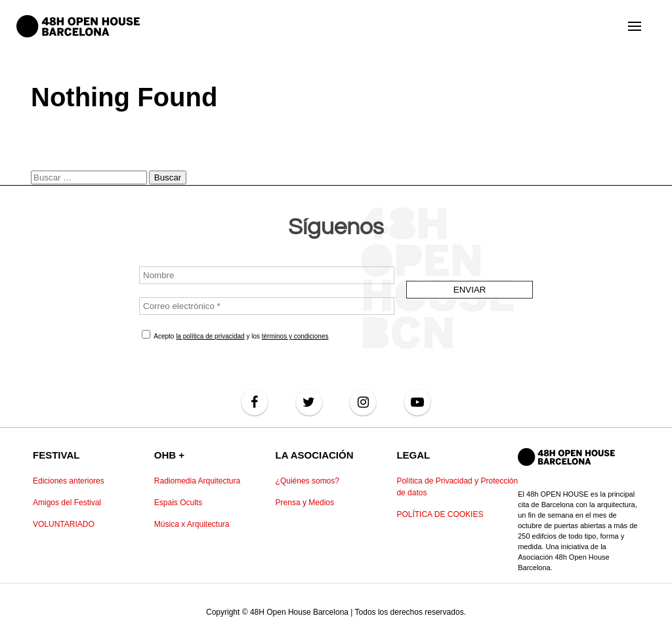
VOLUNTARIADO (64, 524)
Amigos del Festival (67, 503)
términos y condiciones (295, 336)
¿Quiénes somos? (307, 481)
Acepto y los (235, 335)
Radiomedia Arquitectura (197, 481)
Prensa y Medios (305, 503)
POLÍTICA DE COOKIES (440, 514)
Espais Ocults (178, 503)
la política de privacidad (210, 336)
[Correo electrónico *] (267, 306)
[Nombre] (267, 275)
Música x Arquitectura (192, 524)
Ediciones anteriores (69, 481)
